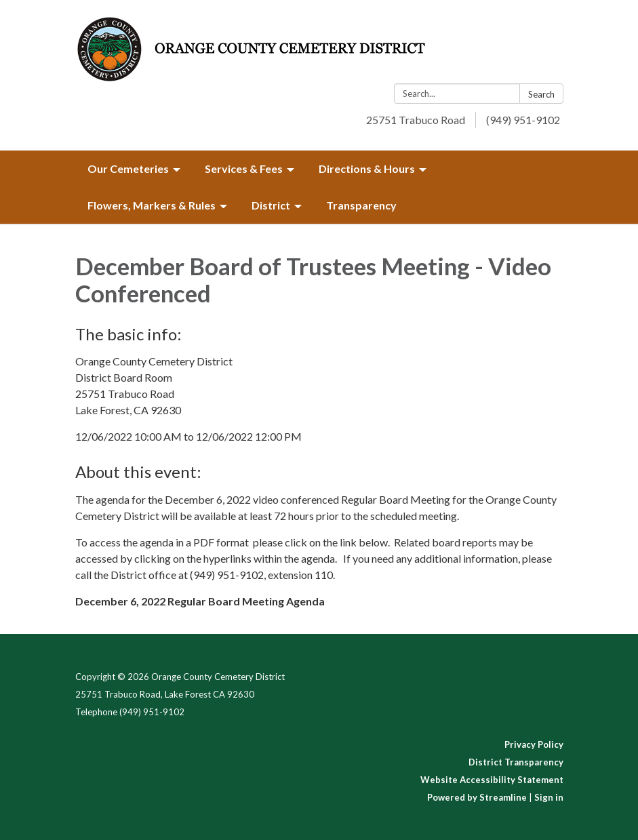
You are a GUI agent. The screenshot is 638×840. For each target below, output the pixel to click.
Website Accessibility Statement (492, 780)
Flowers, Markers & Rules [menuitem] (152, 205)
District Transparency (516, 762)
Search (541, 94)
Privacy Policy (534, 744)
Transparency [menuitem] (361, 205)
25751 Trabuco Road (416, 120)
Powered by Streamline (477, 797)
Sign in (549, 797)
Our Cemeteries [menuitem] (128, 168)
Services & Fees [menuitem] (244, 168)
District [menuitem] (271, 205)
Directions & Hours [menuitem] (367, 168)
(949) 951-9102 (523, 120)
